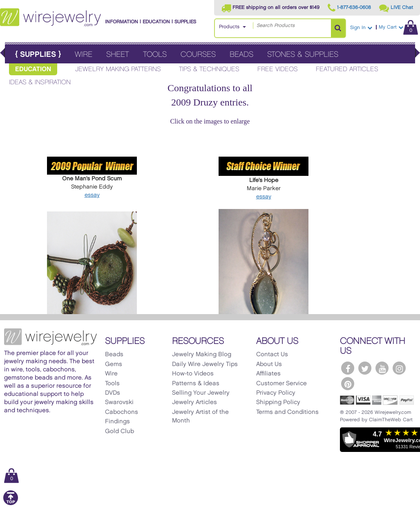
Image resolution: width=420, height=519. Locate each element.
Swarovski (119, 402)
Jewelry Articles (194, 402)
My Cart (398, 27)
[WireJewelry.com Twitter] (365, 368)
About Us (269, 364)
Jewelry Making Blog (202, 355)
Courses (198, 55)
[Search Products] (338, 28)
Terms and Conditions (287, 412)
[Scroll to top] (11, 504)
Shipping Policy (278, 402)
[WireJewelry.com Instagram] (399, 368)
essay (92, 195)
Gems (114, 364)
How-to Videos (193, 374)
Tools (155, 55)
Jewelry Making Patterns (118, 69)
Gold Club (120, 431)
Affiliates (268, 374)
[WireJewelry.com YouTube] (382, 368)
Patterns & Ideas (196, 384)
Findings (117, 422)
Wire (84, 55)
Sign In (361, 28)
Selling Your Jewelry (201, 393)
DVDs (113, 393)
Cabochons (122, 412)
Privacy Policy (276, 393)
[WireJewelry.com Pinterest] (348, 384)
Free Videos (278, 69)
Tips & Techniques (209, 69)
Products (229, 27)
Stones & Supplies (303, 55)
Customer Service (281, 384)
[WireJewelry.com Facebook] (348, 368)
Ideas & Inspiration (40, 82)
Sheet (118, 55)
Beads (241, 55)
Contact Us (272, 355)
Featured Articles (347, 69)
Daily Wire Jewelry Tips (205, 364)
